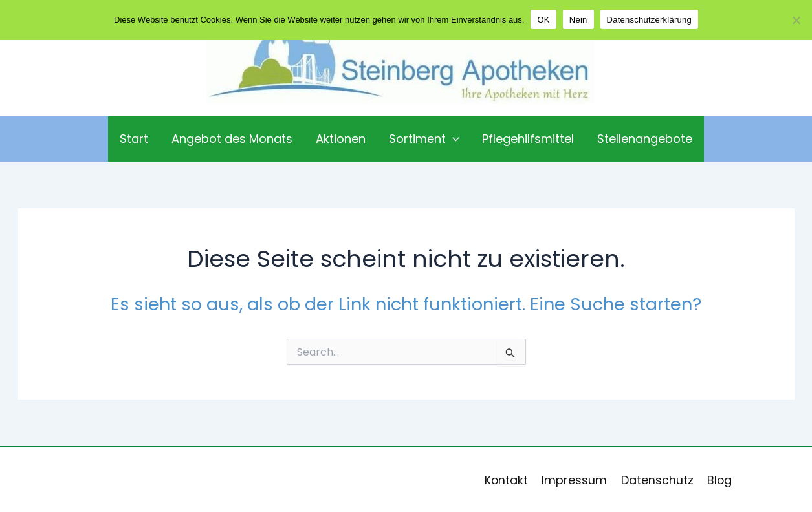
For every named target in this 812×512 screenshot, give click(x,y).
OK (543, 20)
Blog (717, 480)
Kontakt (509, 480)
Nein (578, 20)
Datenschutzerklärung (649, 20)
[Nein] (796, 20)
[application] (453, 139)
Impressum (576, 480)
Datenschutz (656, 480)
